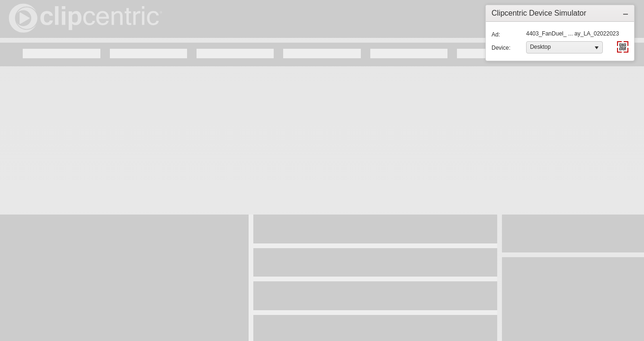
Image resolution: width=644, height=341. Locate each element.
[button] (626, 13)
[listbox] (564, 47)
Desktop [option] (540, 47)
